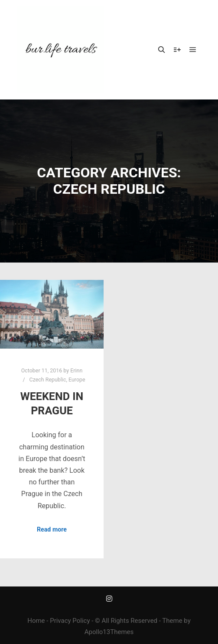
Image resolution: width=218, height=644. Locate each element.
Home (36, 621)
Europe (77, 380)
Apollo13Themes (109, 632)
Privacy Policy (70, 621)
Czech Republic (48, 380)
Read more (52, 529)
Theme (172, 621)
